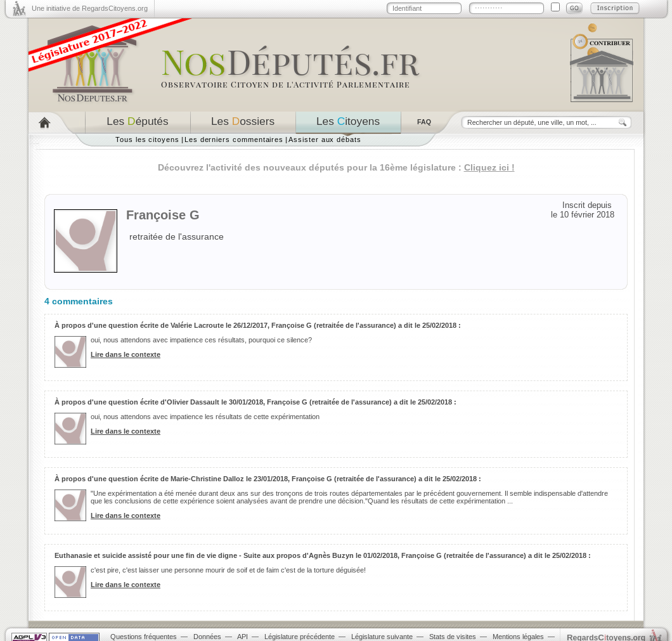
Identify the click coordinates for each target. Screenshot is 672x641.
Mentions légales (518, 637)
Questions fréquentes (144, 637)
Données (207, 637)
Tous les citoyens (147, 139)
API (242, 637)
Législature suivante (382, 637)
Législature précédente (300, 637)
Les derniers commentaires (234, 139)
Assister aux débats (325, 139)
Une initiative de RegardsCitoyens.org (90, 8)
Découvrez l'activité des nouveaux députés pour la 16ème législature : (336, 167)
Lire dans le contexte (126, 354)
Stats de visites (453, 637)
